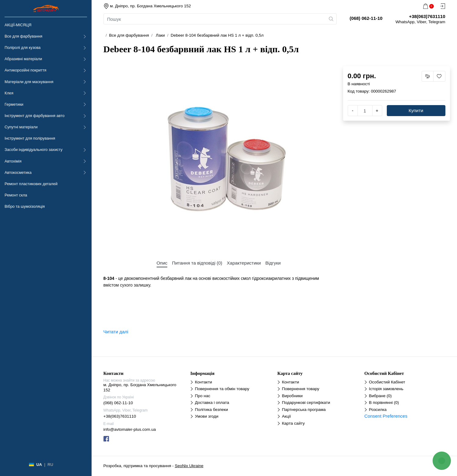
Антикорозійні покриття (25, 70)
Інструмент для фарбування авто (34, 116)
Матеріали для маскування (29, 82)
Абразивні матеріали (23, 59)
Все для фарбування (24, 36)
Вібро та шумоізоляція (25, 206)
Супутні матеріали (21, 127)
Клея (9, 93)
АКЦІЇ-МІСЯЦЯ (18, 25)
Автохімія (13, 161)
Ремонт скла (16, 195)
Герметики (14, 104)
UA (39, 465)
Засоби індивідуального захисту (34, 150)
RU (50, 465)
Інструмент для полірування (30, 138)
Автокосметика (18, 172)
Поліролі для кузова (23, 48)
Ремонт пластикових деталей (31, 184)
